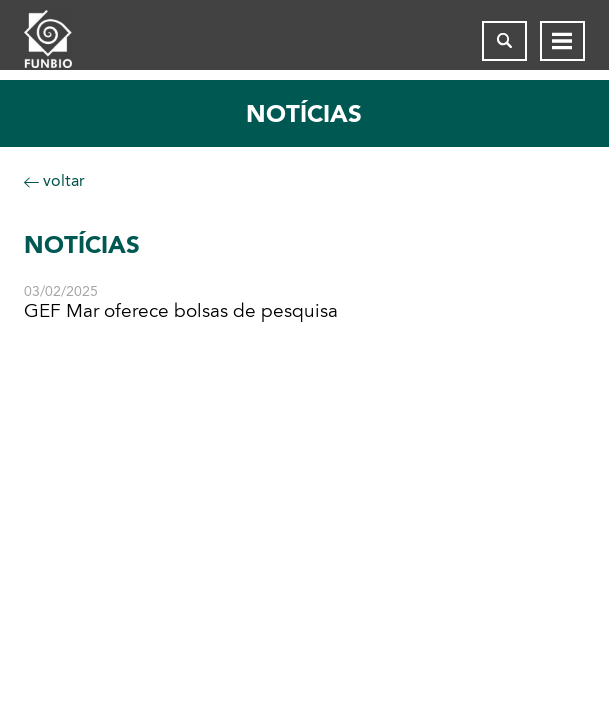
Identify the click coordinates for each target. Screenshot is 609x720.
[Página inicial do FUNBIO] (64, 41)
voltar (54, 180)
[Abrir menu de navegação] (562, 41)
